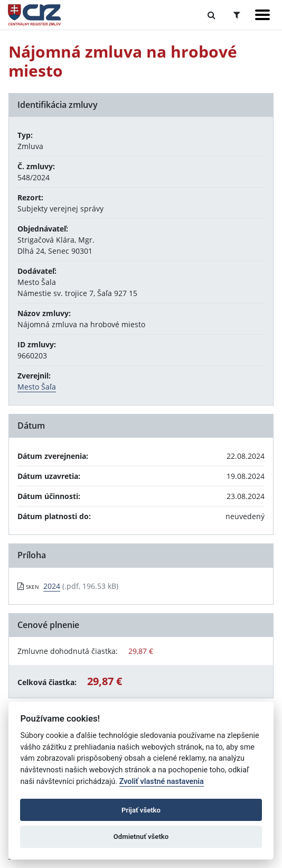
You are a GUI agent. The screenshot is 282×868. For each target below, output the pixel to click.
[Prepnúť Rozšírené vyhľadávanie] (237, 15)
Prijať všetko (141, 810)
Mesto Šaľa (37, 387)
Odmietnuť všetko (141, 837)
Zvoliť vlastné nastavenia (162, 782)
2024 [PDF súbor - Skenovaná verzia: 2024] (52, 586)
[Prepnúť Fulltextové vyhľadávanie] (211, 15)
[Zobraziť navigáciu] (262, 15)
